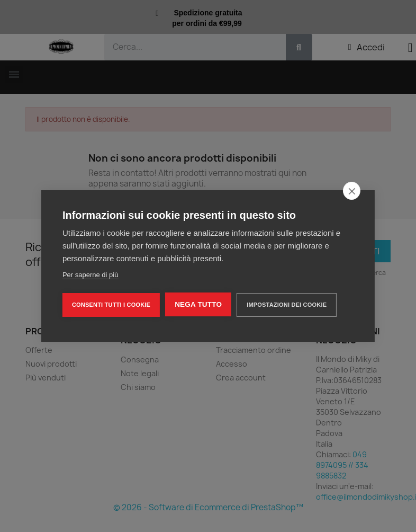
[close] (352, 191)
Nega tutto (198, 304)
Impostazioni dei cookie (287, 305)
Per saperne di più (91, 275)
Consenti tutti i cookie (111, 305)
